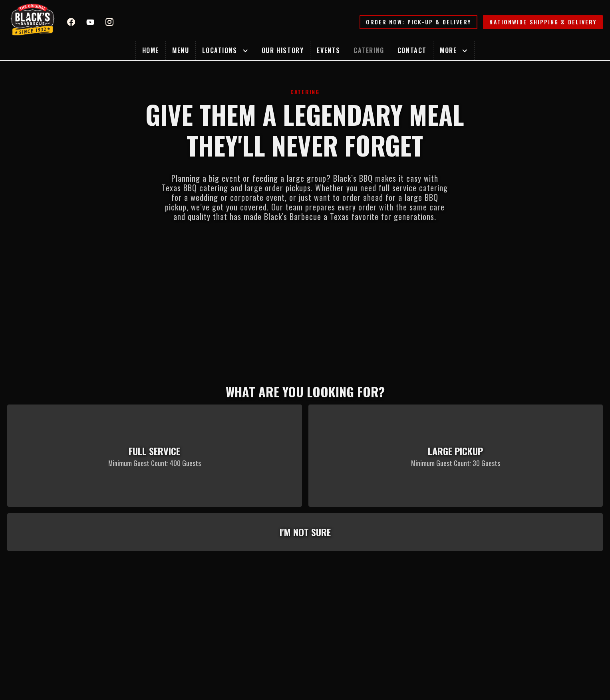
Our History (283, 50)
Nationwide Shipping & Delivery (543, 22)
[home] (33, 20)
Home (151, 50)
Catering (369, 50)
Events (329, 50)
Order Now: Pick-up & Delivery (419, 22)
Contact (412, 50)
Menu (181, 50)
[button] (225, 51)
